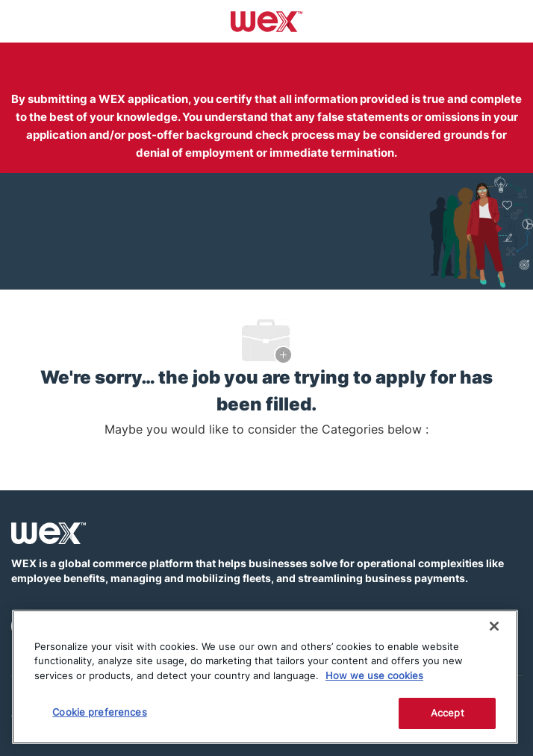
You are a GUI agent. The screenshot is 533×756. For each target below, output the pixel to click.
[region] (265, 677)
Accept (448, 713)
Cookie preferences (99, 712)
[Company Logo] (267, 20)
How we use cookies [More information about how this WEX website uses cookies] (374, 675)
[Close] (494, 626)
